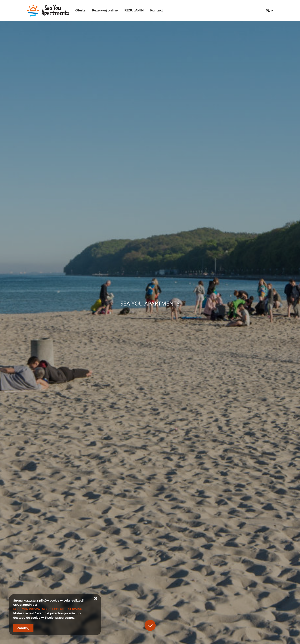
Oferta (83, 10)
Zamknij (23, 628)
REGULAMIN (137, 10)
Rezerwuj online (108, 10)
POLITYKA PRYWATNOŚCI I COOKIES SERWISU (48, 609)
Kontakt (160, 10)
